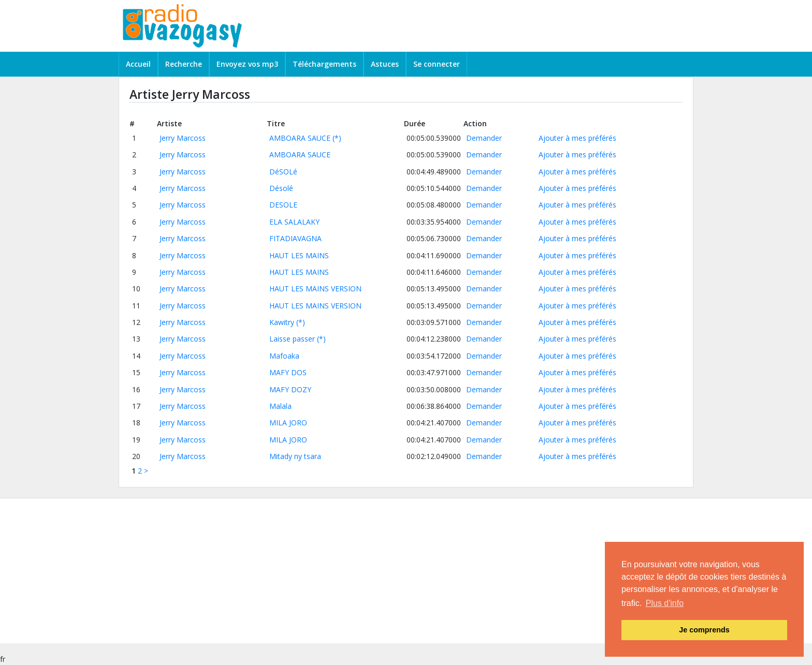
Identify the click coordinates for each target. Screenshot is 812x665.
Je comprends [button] (704, 630)
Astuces (385, 64)
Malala (280, 406)
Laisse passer (292, 339)
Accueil (138, 64)
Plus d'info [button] (665, 603)
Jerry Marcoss (183, 138)
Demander (484, 138)
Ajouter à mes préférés (577, 138)
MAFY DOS (288, 372)
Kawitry (282, 322)
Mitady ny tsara (295, 456)
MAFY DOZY (290, 389)
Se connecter (437, 64)
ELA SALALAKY (294, 222)
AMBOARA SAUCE (300, 138)
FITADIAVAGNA (295, 238)
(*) (337, 138)
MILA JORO (288, 423)
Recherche (184, 64)
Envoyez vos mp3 (247, 64)
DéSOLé (283, 172)
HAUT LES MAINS (299, 255)
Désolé (281, 188)
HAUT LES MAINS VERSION (315, 289)
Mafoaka (284, 356)
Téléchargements (324, 64)
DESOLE (283, 205)
